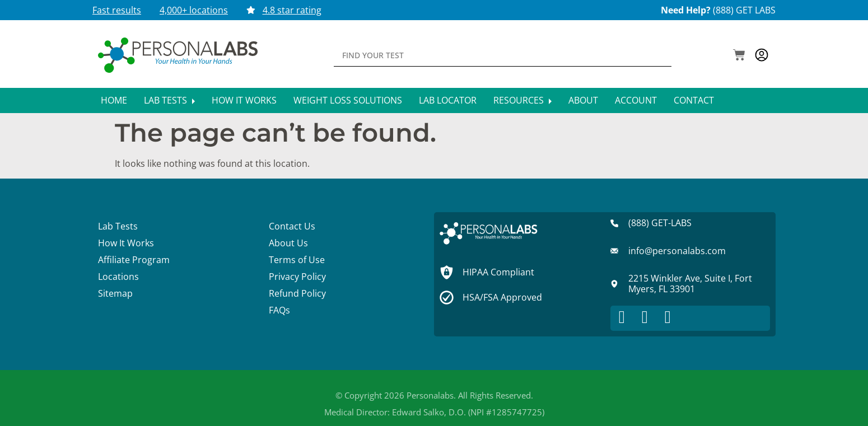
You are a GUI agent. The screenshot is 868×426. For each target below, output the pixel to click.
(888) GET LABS (744, 10)
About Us (288, 243)
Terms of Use (297, 260)
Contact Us (292, 226)
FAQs (279, 310)
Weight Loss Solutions (348, 100)
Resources (522, 100)
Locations (118, 277)
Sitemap (115, 293)
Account (636, 100)
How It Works (244, 100)
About (583, 100)
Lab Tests (169, 100)
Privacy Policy (297, 277)
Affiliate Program (134, 260)
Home (114, 100)
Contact (694, 100)
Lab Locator (448, 100)
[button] (739, 56)
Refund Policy (297, 293)
